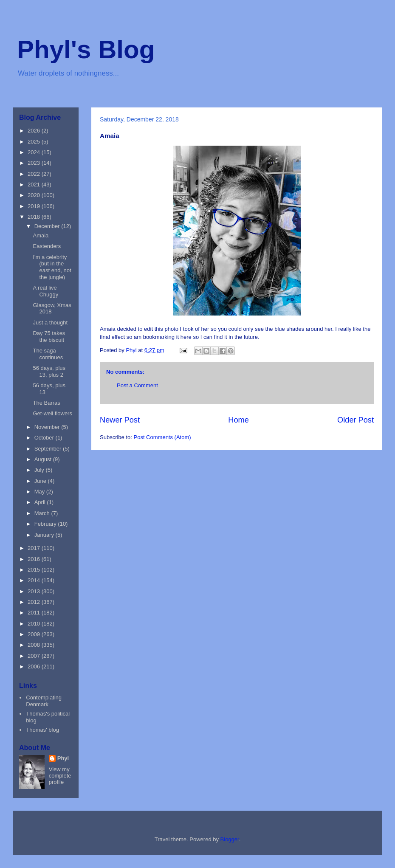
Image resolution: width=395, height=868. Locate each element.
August (44, 459)
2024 (35, 152)
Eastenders (47, 246)
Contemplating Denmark (44, 701)
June (41, 481)
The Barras (46, 403)
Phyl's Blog (86, 49)
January (45, 535)
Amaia (41, 235)
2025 (35, 142)
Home (238, 420)
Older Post (355, 420)
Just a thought (50, 323)
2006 (35, 666)
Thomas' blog (42, 730)
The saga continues (48, 354)
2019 (35, 206)
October (45, 438)
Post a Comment (137, 385)
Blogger (230, 839)
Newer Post (120, 420)
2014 (35, 580)
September (49, 449)
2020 (35, 195)
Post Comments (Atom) (162, 437)
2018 (35, 217)
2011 (35, 613)
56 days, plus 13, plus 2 (49, 371)
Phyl (63, 758)
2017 (35, 548)
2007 (35, 656)
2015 (35, 570)
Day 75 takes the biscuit (49, 337)
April (41, 502)
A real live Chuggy (45, 291)
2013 (35, 591)
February (46, 524)
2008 (35, 645)
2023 (35, 163)
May (40, 492)
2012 (35, 602)
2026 (35, 131)
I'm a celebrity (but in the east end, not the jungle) (52, 267)
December (48, 226)
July (40, 470)
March (43, 513)
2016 (35, 559)
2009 (35, 634)
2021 (35, 185)
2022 (35, 174)
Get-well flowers (52, 413)
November (48, 427)
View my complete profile (60, 776)
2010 (35, 624)
